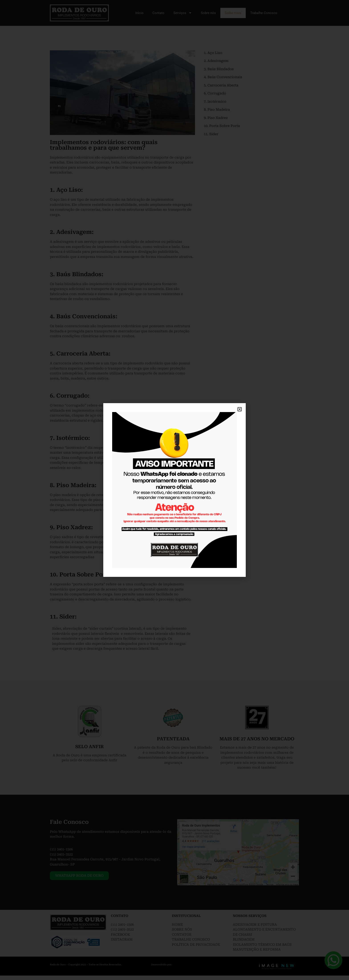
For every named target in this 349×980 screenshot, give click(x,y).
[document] (174, 490)
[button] (240, 409)
